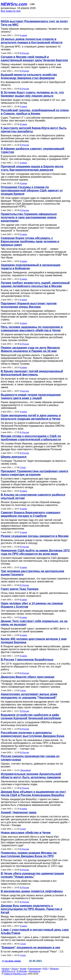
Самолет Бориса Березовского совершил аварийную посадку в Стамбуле (31, 514)
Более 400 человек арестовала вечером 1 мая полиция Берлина (34, 641)
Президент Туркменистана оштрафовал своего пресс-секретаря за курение (35, 473)
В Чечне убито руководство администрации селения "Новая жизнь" (32, 875)
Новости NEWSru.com (15, 974)
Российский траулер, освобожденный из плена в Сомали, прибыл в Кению (35, 112)
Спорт (23, 467)
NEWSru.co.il (8, 971)
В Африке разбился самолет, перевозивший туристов (33, 150)
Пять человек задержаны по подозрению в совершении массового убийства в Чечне (32, 329)
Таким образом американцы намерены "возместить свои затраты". (35, 30)
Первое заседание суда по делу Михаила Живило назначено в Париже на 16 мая (30, 349)
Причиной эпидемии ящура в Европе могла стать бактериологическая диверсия (32, 168)
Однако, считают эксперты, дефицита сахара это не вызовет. (32, 765)
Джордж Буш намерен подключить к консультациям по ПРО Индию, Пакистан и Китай (31, 909)
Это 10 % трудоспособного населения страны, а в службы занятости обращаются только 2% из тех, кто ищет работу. (35, 667)
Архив (23, 969)
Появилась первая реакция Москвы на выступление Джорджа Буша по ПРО (29, 854)
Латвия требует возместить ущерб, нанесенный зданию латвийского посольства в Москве (35, 284)
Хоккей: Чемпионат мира (19, 812)
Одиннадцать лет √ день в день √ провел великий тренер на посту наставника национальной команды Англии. (35, 939)
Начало (6, 969)
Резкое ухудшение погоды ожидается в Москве (35, 536)
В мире (24, 35)
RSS (45, 969)
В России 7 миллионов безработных (27, 660)
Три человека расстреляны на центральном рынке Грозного (32, 573)
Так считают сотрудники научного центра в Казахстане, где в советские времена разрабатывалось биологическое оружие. (34, 177)
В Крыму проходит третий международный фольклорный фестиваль (32, 373)
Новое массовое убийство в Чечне (26, 833)
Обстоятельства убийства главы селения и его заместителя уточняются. (29, 882)
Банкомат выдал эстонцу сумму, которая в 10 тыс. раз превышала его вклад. (33, 101)
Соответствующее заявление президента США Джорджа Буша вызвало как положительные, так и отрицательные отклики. (35, 561)
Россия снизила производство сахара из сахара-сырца (30, 758)
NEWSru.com (14, 4)
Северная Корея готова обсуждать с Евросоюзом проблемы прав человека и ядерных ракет (30, 241)
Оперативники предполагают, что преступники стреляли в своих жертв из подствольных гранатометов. (35, 580)
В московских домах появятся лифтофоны (32, 891)
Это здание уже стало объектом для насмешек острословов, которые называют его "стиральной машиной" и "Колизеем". (30, 228)
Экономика (25, 770)
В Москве (22, 971)
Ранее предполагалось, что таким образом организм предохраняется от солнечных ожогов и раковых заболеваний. (32, 405)
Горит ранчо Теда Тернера (20, 589)
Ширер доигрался (14, 457)
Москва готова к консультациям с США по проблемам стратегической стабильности (31, 438)
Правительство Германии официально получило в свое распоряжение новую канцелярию (29, 217)
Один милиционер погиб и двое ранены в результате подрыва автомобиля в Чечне (31, 417)
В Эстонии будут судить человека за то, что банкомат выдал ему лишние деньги (32, 94)
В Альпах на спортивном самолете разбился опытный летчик (33, 496)
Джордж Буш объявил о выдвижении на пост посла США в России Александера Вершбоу (33, 793)
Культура (24, 391)
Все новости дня (11, 11)
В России (24, 53)
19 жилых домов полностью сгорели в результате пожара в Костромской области (32, 41)
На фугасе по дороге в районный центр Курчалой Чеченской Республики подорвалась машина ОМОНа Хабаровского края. (33, 426)
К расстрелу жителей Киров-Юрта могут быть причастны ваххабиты (34, 130)
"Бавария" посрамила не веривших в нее (31, 947)
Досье (15, 969)
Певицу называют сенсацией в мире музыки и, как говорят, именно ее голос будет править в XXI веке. (31, 66)
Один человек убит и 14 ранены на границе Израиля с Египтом (32, 605)
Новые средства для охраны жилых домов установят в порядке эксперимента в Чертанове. (34, 897)
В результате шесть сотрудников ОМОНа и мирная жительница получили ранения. (31, 724)
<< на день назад (11, 961)
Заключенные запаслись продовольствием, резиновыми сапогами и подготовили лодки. (34, 783)
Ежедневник (35, 969)
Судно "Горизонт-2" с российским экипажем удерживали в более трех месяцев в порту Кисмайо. (35, 119)
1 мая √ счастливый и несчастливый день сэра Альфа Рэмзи (35, 931)
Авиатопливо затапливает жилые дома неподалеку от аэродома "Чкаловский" (29, 696)
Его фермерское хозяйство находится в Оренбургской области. (33, 84)
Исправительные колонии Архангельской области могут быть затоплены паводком (31, 776)
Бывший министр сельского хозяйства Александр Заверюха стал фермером (29, 76)
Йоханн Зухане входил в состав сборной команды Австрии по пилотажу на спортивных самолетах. (31, 504)
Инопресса (35, 971)
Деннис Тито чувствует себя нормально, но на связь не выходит (34, 623)
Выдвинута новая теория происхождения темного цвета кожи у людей (31, 396)
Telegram (54, 969)
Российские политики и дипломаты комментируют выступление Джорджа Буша (33, 734)
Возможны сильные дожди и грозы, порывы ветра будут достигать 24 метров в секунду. (34, 542)
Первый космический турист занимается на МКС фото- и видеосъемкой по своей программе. (35, 630)
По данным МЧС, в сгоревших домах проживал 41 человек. (31, 48)
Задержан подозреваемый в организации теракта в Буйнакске (31, 267)
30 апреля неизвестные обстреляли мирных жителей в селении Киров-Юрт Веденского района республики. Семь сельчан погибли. (34, 337)
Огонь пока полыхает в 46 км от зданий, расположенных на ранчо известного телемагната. (34, 594)
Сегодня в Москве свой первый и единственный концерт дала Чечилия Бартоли (34, 59)
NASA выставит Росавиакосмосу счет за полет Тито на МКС (34, 23)
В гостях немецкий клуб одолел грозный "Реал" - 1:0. (32, 952)
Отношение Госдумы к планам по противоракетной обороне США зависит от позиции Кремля (32, 190)
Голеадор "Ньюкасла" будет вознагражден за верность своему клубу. (33, 462)
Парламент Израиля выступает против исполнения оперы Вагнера (29, 305)
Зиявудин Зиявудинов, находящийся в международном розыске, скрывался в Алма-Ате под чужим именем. (34, 274)
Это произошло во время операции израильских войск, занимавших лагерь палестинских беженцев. (34, 612)
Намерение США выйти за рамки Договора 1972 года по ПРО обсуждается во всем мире (35, 552)
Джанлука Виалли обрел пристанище (28, 677)
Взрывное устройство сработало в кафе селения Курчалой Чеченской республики (31, 717)
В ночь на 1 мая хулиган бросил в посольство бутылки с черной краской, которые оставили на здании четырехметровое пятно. (34, 293)
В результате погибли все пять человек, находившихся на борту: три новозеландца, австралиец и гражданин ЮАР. (35, 158)
